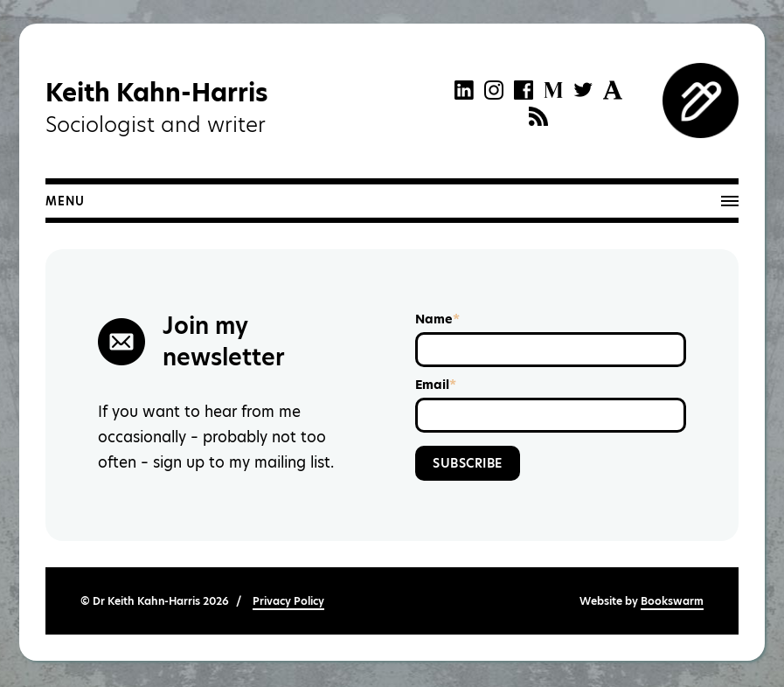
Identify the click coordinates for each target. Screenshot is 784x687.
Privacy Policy (288, 601)
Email (436, 385)
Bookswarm (672, 601)
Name (437, 319)
